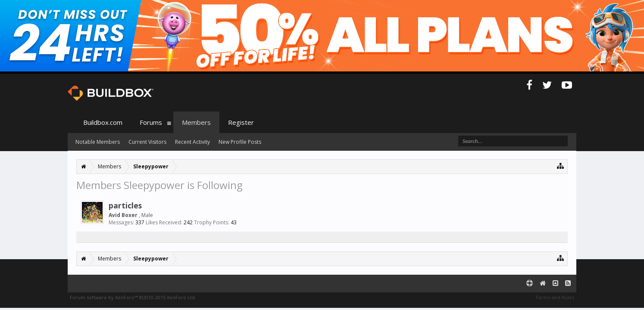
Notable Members (98, 142)
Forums (151, 122)
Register (241, 122)
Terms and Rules (555, 297)
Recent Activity (192, 142)
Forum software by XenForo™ (133, 297)
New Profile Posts (240, 142)
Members (196, 122)
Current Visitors (147, 142)
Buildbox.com (103, 122)
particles (125, 205)
